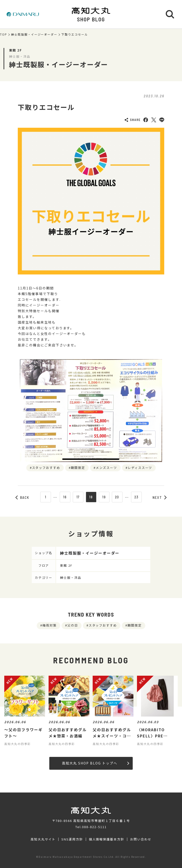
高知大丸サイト (43, 839)
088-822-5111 (94, 827)
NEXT (160, 497)
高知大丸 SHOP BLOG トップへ (95, 763)
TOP (4, 34)
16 (65, 497)
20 (117, 497)
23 (137, 497)
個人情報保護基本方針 (107, 839)
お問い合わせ (141, 839)
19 (104, 497)
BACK (23, 497)
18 (91, 497)
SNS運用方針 (72, 839)
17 (78, 497)
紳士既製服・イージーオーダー (34, 34)
